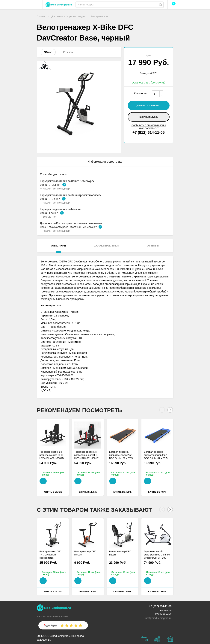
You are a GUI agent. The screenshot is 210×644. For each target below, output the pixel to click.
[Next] (170, 410)
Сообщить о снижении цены (149, 125)
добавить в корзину (149, 105)
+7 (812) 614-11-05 (149, 132)
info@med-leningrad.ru (158, 618)
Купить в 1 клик (149, 117)
